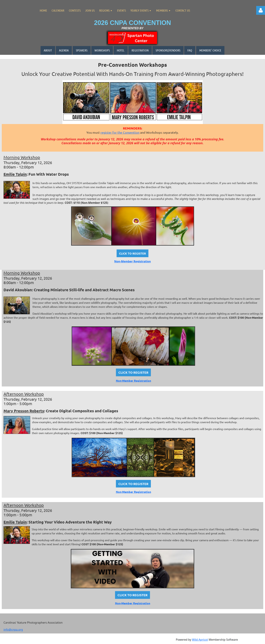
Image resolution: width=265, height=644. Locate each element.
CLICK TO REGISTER (133, 372)
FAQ (190, 50)
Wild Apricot (200, 640)
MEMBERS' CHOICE (210, 50)
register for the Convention (120, 132)
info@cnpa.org (13, 630)
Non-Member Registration (132, 261)
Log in (261, 10)
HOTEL (121, 50)
